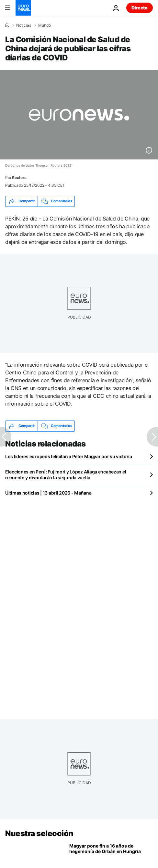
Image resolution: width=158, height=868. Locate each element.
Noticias (24, 25)
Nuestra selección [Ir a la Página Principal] (39, 833)
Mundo (45, 25)
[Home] (7, 25)
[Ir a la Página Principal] (23, 8)
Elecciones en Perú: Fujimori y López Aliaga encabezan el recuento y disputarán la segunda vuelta (66, 475)
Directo (140, 8)
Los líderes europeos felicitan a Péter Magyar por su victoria (69, 456)
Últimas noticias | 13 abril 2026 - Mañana (48, 493)
